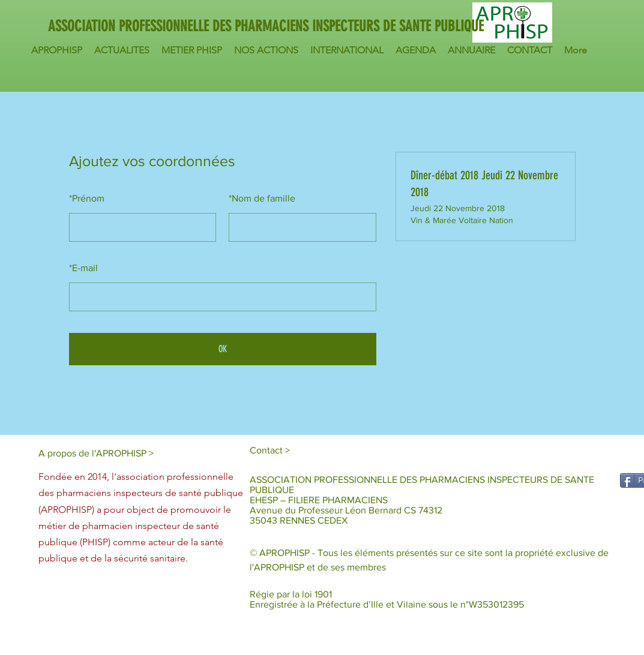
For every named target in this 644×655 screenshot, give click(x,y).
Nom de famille (262, 198)
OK (223, 349)
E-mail (83, 268)
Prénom (87, 198)
